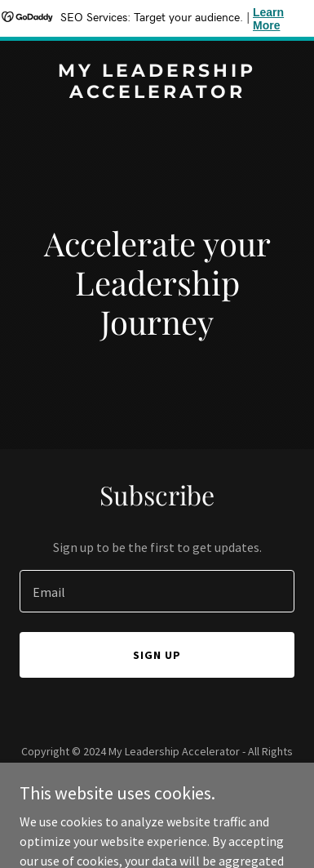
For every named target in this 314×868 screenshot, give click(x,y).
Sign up (157, 655)
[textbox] (157, 591)
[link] (157, 93)
